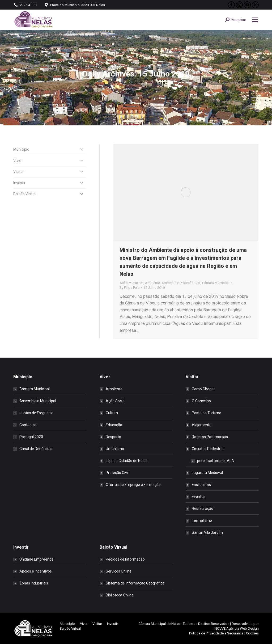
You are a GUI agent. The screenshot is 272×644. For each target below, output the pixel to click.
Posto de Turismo (207, 413)
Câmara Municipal (216, 283)
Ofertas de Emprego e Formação (133, 485)
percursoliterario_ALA (216, 461)
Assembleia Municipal (38, 401)
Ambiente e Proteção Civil (181, 283)
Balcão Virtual (25, 194)
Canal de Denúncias (36, 449)
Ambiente (152, 283)
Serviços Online (119, 571)
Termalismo (202, 520)
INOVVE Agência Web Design (236, 628)
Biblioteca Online (120, 595)
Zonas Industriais (34, 583)
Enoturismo (201, 485)
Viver (18, 160)
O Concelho (201, 401)
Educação (114, 425)
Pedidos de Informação (125, 559)
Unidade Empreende (37, 559)
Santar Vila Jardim (207, 532)
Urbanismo (115, 449)
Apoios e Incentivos (36, 571)
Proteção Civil (117, 473)
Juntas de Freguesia (36, 413)
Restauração (203, 509)
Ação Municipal (131, 283)
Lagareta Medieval (207, 473)
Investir (19, 183)
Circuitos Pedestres (205, 449)
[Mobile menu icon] (255, 20)
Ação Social (116, 401)
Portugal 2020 (31, 437)
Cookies (252, 633)
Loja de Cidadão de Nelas (127, 461)
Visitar (19, 172)
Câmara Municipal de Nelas (159, 624)
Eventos (199, 497)
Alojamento (202, 425)
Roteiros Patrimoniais (210, 437)
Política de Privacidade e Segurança (216, 633)
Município (21, 149)
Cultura (112, 413)
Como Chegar (203, 389)
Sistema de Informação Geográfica (135, 583)
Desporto (113, 437)
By (129, 288)
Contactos (28, 425)
